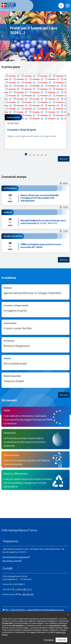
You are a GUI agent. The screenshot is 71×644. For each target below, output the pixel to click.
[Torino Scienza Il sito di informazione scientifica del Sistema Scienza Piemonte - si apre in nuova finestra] (35, 460)
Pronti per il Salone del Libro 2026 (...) (34, 30)
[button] (68, 6)
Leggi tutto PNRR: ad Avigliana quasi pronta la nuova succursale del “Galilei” (35, 243)
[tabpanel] (35, 36)
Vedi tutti (65, 159)
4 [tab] (38, 154)
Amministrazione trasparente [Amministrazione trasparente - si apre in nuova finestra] (15, 557)
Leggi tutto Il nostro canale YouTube (35, 327)
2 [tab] (35, 58)
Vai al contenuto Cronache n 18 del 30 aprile (35, 112)
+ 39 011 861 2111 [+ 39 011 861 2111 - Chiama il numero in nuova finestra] (22, 589)
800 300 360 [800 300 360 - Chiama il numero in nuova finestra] (26, 594)
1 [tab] (31, 58)
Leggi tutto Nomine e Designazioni (35, 345)
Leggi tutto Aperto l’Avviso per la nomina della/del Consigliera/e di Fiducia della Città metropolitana (35, 195)
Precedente (3, 36)
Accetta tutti (61, 642)
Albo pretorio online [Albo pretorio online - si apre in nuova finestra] (11, 561)
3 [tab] (40, 58)
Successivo (68, 36)
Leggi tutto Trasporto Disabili (35, 380)
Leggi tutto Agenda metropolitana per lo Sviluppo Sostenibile (35, 292)
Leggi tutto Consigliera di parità (35, 310)
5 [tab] (41, 154)
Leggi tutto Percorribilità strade (35, 363)
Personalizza (49, 642)
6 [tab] (45, 154)
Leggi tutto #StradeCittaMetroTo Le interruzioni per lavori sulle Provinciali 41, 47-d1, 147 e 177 (35, 219)
